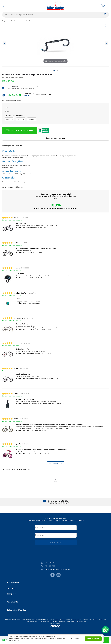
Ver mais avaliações (56, 463)
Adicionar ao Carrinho (20, 131)
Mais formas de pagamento (12, 101)
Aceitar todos (93, 638)
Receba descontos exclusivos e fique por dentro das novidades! (55, 521)
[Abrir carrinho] (105, 6)
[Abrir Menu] (4, 6)
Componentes (19, 21)
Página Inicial (7, 21)
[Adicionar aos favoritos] (106, 26)
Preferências (75, 638)
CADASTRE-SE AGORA (55, 518)
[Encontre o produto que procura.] (105, 15)
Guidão (29, 21)
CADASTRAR (55, 542)
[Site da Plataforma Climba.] (55, 625)
